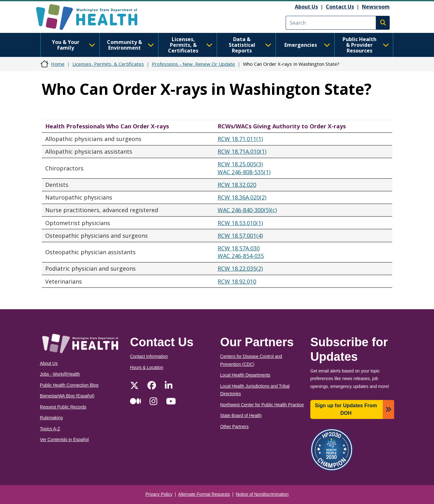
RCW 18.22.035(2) (240, 268)
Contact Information (149, 356)
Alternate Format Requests (204, 494)
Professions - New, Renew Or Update (193, 64)
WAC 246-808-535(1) (244, 172)
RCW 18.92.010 (237, 281)
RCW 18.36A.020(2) (242, 197)
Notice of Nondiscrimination (262, 494)
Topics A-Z (50, 429)
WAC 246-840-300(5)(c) (247, 210)
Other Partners (234, 427)
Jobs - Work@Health (60, 374)
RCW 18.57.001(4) (240, 236)
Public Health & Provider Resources (366, 45)
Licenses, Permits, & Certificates (190, 45)
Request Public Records (63, 407)
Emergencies (307, 45)
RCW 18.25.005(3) (240, 164)
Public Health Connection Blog (69, 385)
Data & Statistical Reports (250, 45)
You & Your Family (74, 45)
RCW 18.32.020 (237, 185)
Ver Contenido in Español (64, 440)
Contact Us (340, 7)
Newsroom (376, 7)
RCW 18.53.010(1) (240, 223)
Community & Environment (130, 45)
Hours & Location (147, 368)
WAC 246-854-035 (241, 256)
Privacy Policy (159, 494)
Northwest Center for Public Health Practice (262, 405)
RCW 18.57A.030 (239, 248)
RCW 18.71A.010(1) (242, 151)
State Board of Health (241, 416)
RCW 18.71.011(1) (240, 139)
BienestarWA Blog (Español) (67, 396)
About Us (306, 7)
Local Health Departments (245, 375)
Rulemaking (51, 418)
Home (58, 64)
